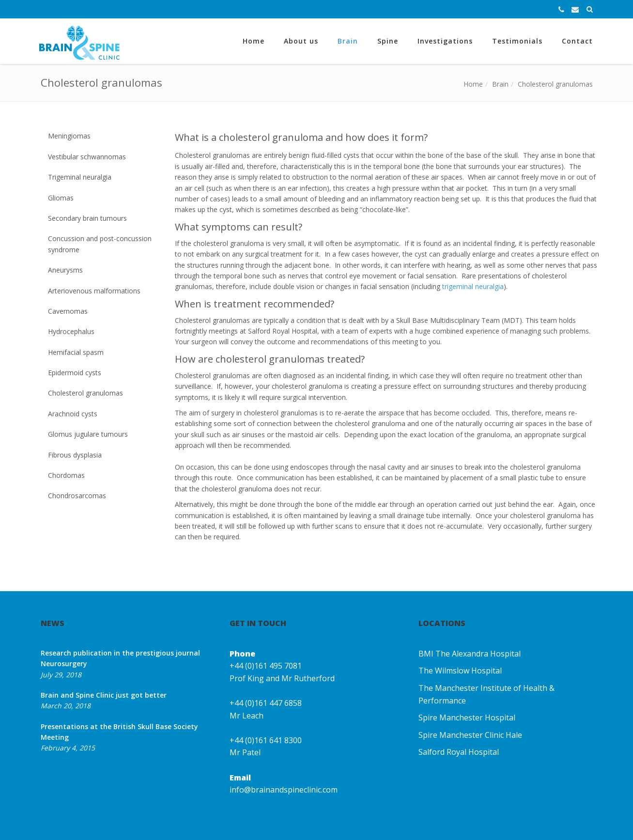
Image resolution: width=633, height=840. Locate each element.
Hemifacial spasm (76, 352)
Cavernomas (68, 311)
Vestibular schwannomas (87, 157)
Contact (577, 41)
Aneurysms (65, 270)
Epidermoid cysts (75, 373)
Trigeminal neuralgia (80, 177)
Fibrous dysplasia (75, 455)
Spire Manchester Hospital (467, 718)
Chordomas (66, 475)
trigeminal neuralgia (473, 286)
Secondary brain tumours (87, 218)
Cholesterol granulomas (555, 84)
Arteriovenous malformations (94, 291)
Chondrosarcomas (77, 496)
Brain (348, 41)
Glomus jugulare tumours (88, 434)
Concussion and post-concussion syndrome (100, 244)
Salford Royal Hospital (459, 752)
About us (301, 41)
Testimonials (517, 41)
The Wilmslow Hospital (460, 671)
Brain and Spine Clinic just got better (104, 695)
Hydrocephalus (71, 331)
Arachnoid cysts (73, 414)
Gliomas (61, 198)
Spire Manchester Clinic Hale (470, 735)
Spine (388, 41)
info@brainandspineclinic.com (284, 790)
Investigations (445, 41)
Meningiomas (69, 136)
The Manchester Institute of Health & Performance (486, 694)
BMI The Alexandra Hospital (470, 654)
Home (254, 41)
